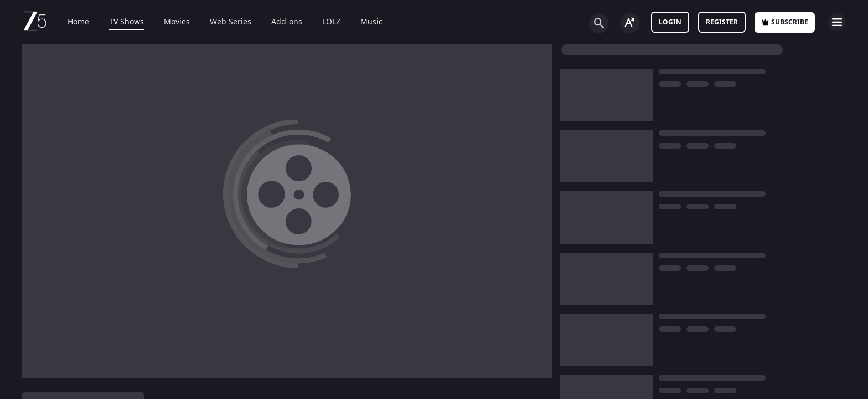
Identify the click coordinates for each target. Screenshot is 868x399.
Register (722, 22)
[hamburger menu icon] (837, 22)
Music (364, 22)
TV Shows (119, 22)
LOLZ (324, 22)
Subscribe (785, 22)
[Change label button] (630, 23)
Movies (169, 22)
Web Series (223, 22)
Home (71, 22)
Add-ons (279, 22)
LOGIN (670, 22)
